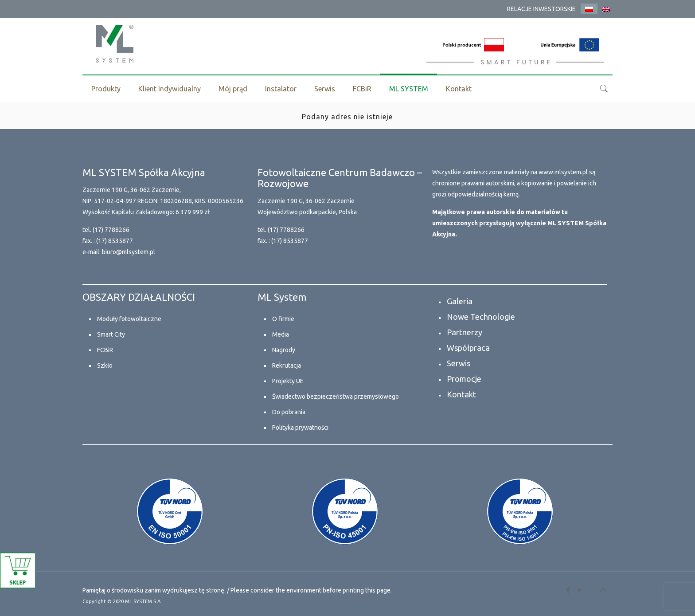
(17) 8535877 (115, 241)
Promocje (464, 379)
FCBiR (105, 350)
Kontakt (461, 394)
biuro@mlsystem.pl (129, 252)
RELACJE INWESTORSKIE (541, 9)
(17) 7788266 (111, 230)
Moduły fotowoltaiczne (129, 319)
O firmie (283, 319)
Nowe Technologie (481, 317)
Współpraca (468, 348)
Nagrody (284, 350)
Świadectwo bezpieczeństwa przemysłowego (336, 396)
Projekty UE (288, 381)
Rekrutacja (287, 365)
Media (281, 334)
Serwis (459, 363)
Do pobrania (289, 412)
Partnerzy (465, 332)
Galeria (460, 301)
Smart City (111, 334)
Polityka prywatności (300, 428)
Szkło (105, 365)
